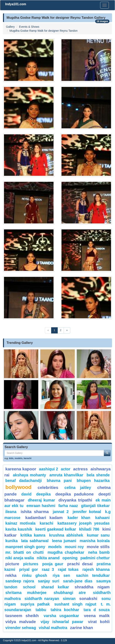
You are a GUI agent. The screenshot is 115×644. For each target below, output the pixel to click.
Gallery (10, 27)
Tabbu (41, 610)
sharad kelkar (55, 587)
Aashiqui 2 (49, 469)
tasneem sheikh (22, 616)
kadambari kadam (44, 518)
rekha (11, 575)
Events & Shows (29, 27)
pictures (31, 564)
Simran (69, 599)
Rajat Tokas (68, 569)
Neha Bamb (99, 552)
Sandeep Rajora (20, 581)
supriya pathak (35, 604)
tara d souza (97, 610)
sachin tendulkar (93, 575)
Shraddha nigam (92, 587)
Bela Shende (98, 475)
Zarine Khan (81, 628)
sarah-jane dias (78, 581)
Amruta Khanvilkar (66, 475)
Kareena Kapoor (21, 469)
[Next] (67, 330)
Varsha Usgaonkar (61, 616)
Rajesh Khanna (96, 569)
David (26, 494)
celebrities (48, 487)
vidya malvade (21, 622)
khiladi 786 (89, 529)
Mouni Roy (74, 547)
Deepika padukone (74, 494)
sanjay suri (49, 581)
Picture (12, 564)
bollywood (18, 487)
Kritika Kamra (33, 535)
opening (70, 558)
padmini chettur (95, 558)
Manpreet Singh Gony (25, 547)
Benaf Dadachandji (23, 481)
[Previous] (48, 330)
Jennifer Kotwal (87, 512)
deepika (44, 494)
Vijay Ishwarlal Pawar (62, 622)
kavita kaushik (19, 529)
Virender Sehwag (21, 628)
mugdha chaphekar (66, 552)
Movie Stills (98, 547)
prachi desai (80, 564)
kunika (11, 541)
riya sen (63, 575)
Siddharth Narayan (42, 599)
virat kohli (99, 622)
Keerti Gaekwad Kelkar (56, 529)
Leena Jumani (64, 541)
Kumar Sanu (98, 535)
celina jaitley (78, 488)
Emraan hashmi (41, 506)
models (19, 458)
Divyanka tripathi (75, 500)
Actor (66, 469)
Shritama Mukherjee (26, 593)
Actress (80, 469)
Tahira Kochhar (65, 610)
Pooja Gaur (53, 564)
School (29, 587)
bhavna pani (59, 481)
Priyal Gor (28, 569)
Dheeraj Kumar (42, 500)
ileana (12, 512)
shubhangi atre (70, 593)
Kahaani (102, 518)
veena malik (97, 616)
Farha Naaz (68, 506)
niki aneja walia (20, 558)
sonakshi (89, 598)
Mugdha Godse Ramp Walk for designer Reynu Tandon (44, 31)
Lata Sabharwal (35, 541)
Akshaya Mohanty (29, 475)
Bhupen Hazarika (93, 481)
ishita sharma (35, 512)
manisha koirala (95, 541)
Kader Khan (79, 518)
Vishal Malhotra (53, 628)
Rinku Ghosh (34, 575)
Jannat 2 (61, 512)
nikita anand (48, 558)
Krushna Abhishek (66, 535)
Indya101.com (16, 4)
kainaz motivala (20, 523)
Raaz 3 (48, 569)
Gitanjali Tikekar (95, 506)
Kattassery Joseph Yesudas (83, 523)
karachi (27, 458)
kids (11, 458)
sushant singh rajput (75, 604)
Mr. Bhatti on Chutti (24, 552)
